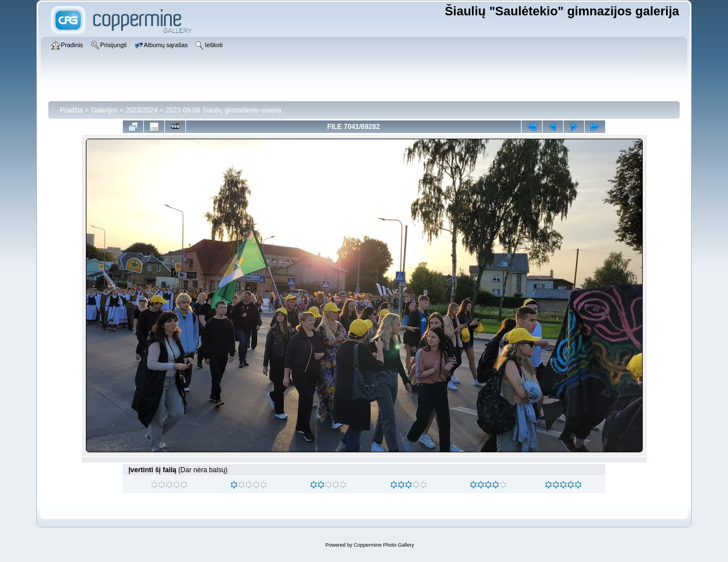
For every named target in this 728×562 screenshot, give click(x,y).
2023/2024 (141, 110)
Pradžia (71, 110)
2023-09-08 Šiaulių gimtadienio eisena (224, 110)
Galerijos (104, 110)
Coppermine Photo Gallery (384, 545)
